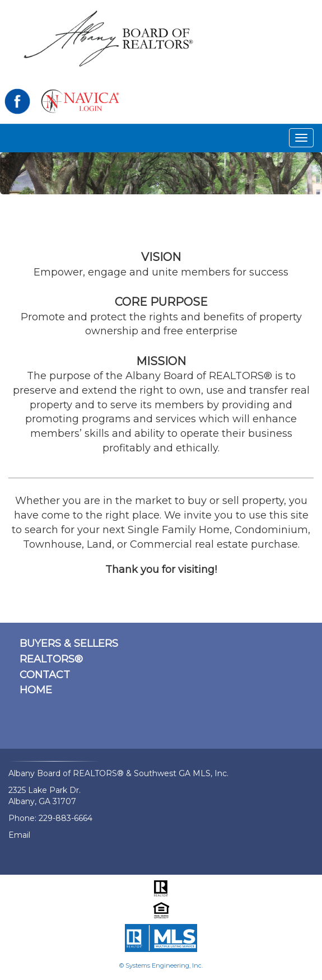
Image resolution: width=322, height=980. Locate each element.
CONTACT (45, 675)
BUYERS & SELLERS (69, 643)
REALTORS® (51, 659)
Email (19, 835)
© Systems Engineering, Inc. (161, 965)
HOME (36, 690)
